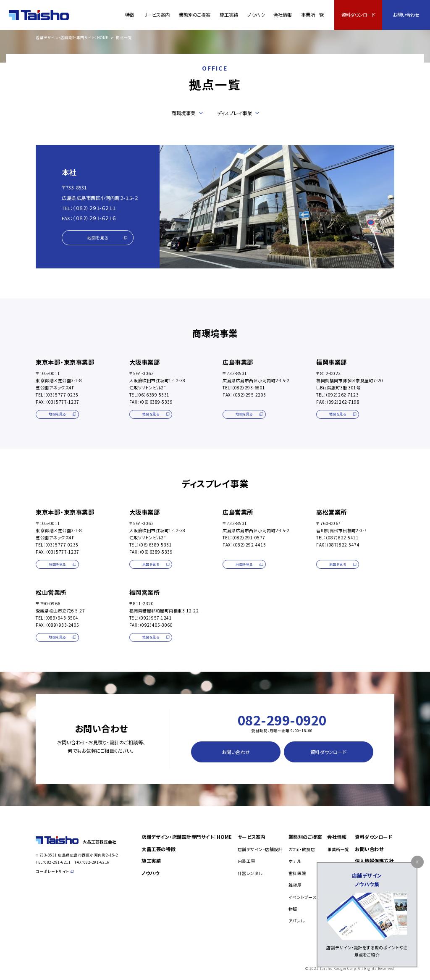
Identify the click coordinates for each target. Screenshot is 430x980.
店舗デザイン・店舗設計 (260, 849)
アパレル (296, 921)
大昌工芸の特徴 (159, 849)
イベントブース (303, 897)
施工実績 (229, 15)
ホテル (295, 861)
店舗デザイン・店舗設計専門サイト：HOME (72, 38)
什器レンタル (250, 873)
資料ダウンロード (358, 15)
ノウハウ (256, 15)
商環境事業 (184, 113)
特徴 (130, 15)
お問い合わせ (406, 15)
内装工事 (246, 861)
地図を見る (107, 238)
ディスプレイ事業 (235, 113)
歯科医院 (297, 873)
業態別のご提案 (194, 15)
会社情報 (282, 15)
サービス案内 (157, 15)
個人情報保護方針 (374, 861)
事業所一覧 (312, 15)
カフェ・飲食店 (302, 849)
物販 (293, 909)
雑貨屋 (295, 885)
